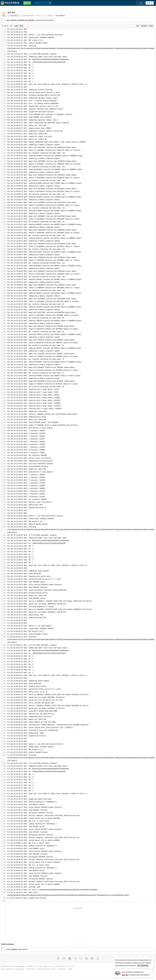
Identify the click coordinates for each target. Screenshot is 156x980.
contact (70, 969)
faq (36, 966)
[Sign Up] (118, 973)
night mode (47, 966)
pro (73, 966)
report (151, 26)
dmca (54, 969)
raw (138, 26)
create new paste (7, 966)
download (144, 26)
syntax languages (20, 966)
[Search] (50, 3)
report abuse (61, 969)
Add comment (61, 16)
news (69, 966)
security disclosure (44, 969)
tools (40, 966)
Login (141, 3)
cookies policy (19, 969)
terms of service (31, 969)
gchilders (14, 16)
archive (30, 966)
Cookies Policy (131, 966)
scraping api (61, 966)
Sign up (150, 3)
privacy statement (7, 969)
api (54, 966)
